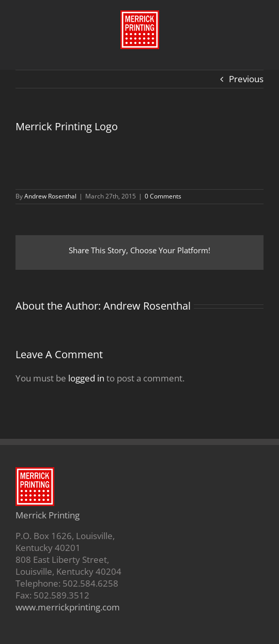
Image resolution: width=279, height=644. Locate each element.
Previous (246, 79)
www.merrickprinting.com (68, 607)
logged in (86, 378)
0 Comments (163, 196)
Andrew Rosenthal (50, 196)
